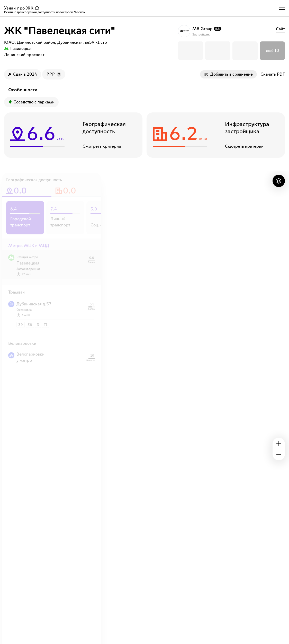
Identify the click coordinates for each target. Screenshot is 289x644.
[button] (191, 51)
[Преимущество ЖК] (31, 102)
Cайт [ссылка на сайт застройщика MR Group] (280, 29)
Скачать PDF (273, 74)
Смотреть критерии (102, 146)
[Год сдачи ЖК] (23, 74)
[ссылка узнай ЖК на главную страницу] (23, 8)
